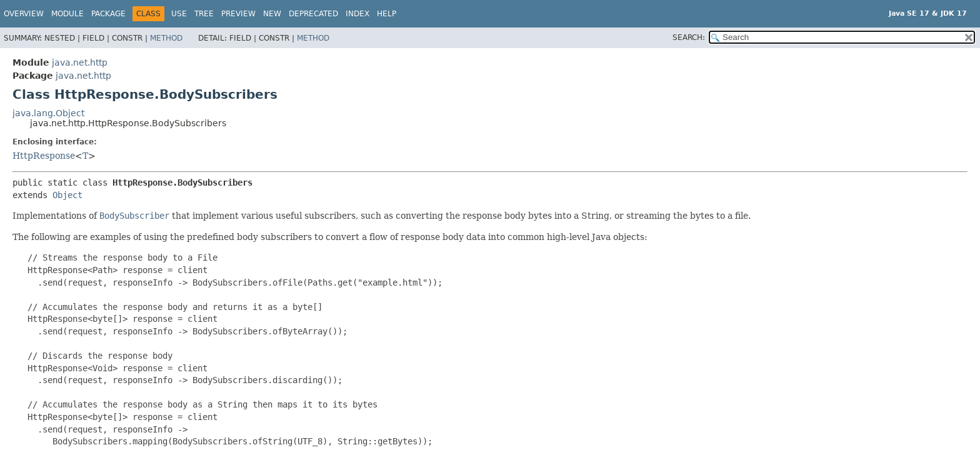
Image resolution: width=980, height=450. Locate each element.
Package (108, 14)
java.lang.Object (48, 113)
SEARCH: (689, 37)
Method (166, 38)
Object (67, 195)
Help (387, 14)
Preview (238, 14)
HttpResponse (44, 156)
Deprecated (313, 14)
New (272, 14)
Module (67, 14)
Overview (24, 14)
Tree (204, 14)
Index (357, 14)
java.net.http (80, 62)
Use (179, 14)
